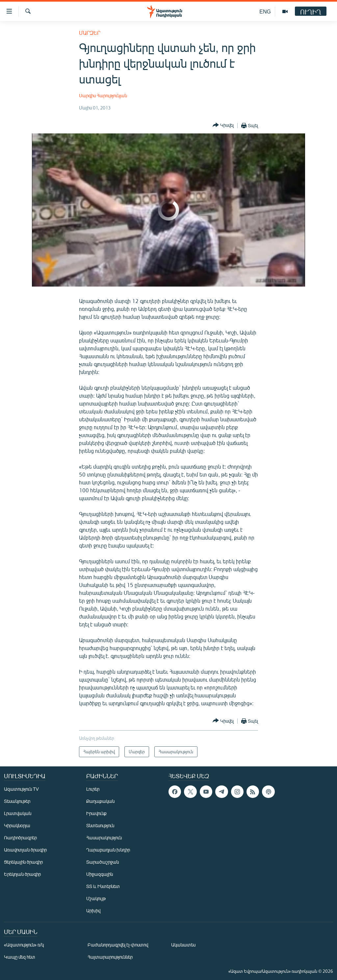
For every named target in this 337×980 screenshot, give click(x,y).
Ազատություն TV (21, 789)
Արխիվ (93, 910)
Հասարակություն (104, 838)
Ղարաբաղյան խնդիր (108, 850)
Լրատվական (18, 813)
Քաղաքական (100, 801)
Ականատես (183, 945)
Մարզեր (90, 33)
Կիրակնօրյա (17, 825)
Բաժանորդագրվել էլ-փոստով (118, 945)
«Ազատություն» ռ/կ (24, 945)
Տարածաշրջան (103, 862)
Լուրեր (93, 789)
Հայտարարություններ (110, 957)
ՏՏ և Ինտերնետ (103, 886)
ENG (265, 11)
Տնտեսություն (100, 825)
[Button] (223, 125)
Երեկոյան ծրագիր (22, 874)
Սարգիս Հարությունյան (103, 95)
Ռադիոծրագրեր (20, 838)
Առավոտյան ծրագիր (25, 850)
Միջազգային (100, 874)
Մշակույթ (96, 898)
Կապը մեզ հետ (20, 957)
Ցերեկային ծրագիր (23, 862)
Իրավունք (96, 813)
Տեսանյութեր (17, 801)
